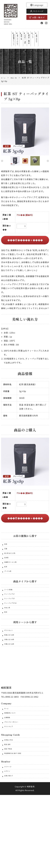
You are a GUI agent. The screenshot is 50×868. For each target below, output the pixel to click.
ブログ (36, 39)
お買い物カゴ (37, 17)
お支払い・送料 (25, 43)
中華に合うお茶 (12, 689)
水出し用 (8, 641)
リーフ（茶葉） (11, 614)
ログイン (8, 841)
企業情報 (8, 769)
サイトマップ (11, 782)
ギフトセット (11, 668)
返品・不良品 (10, 812)
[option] (25, 139)
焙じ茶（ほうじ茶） (13, 566)
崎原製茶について (8, 44)
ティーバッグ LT (12, 621)
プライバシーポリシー (15, 776)
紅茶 (6, 587)
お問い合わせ (42, 42)
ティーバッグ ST (12, 628)
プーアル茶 (10, 594)
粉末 (6, 648)
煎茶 (6, 553)
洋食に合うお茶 (12, 682)
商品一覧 (19, 40)
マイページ (37, 11)
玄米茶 (7, 573)
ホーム (7, 755)
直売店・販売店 (31, 43)
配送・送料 (9, 805)
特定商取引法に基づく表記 (17, 818)
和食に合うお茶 (12, 675)
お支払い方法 (11, 798)
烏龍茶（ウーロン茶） (14, 580)
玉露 (6, 560)
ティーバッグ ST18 (13, 634)
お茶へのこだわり (14, 44)
